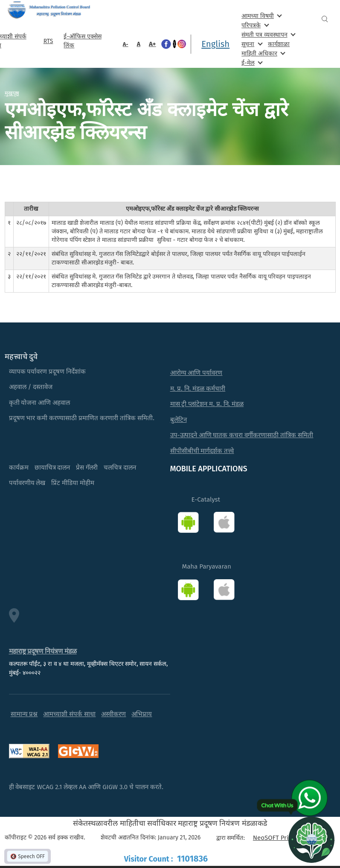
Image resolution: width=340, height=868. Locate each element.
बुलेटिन (179, 420)
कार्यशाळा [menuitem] (279, 44)
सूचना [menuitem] (251, 44)
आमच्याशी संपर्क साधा (69, 714)
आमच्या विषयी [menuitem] (261, 16)
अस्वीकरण (113, 714)
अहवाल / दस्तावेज (31, 387)
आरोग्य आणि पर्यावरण (196, 373)
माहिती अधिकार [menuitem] (263, 53)
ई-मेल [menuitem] (251, 62)
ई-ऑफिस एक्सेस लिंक (82, 41)
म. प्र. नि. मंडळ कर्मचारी (198, 389)
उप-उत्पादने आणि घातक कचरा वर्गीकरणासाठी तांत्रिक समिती (242, 435)
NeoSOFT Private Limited (289, 838)
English (215, 44)
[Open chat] (311, 839)
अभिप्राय (142, 714)
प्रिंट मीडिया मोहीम (73, 483)
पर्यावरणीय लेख (27, 483)
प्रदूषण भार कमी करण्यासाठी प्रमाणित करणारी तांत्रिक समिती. (82, 418)
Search (325, 19)
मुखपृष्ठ (12, 93)
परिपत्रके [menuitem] (254, 25)
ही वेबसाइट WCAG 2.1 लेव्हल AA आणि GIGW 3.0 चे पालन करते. (86, 787)
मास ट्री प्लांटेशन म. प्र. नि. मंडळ (207, 404)
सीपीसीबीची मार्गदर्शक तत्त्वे (202, 451)
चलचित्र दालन (120, 467)
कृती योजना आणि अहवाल (40, 403)
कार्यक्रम (19, 467)
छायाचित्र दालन (52, 467)
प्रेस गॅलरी (87, 467)
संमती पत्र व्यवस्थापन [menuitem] (268, 34)
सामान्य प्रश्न (24, 714)
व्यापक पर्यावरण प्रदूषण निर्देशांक (48, 372)
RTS (48, 41)
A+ (153, 44)
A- (126, 44)
